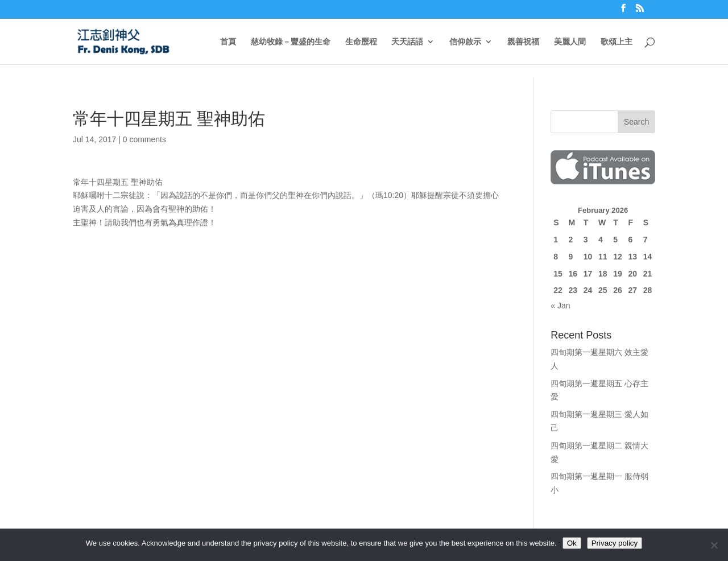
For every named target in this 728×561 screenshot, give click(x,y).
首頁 (228, 42)
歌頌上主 (617, 42)
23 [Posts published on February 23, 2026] (573, 290)
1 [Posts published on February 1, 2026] (556, 240)
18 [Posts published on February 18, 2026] (603, 274)
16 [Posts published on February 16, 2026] (573, 274)
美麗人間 (570, 42)
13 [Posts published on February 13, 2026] (632, 257)
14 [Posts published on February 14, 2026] (648, 257)
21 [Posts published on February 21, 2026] (648, 274)
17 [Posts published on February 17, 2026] (588, 274)
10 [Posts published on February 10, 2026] (588, 257)
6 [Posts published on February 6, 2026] (630, 240)
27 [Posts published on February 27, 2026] (632, 290)
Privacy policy (615, 543)
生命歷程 (361, 42)
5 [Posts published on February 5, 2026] (615, 240)
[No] (714, 545)
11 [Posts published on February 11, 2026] (603, 257)
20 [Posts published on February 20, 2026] (632, 274)
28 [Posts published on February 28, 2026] (648, 290)
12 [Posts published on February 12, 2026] (618, 257)
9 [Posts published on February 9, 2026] (570, 257)
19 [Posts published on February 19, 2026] (618, 274)
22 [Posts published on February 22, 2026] (558, 290)
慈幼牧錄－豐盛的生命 (291, 42)
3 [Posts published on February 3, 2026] (586, 240)
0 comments (144, 139)
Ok (572, 543)
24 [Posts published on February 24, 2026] (588, 290)
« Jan (560, 306)
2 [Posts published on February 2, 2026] (570, 240)
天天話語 (407, 42)
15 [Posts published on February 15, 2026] (558, 274)
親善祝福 (523, 42)
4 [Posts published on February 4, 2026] (601, 240)
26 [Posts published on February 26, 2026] (618, 290)
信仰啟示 (465, 42)
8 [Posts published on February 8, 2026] (556, 257)
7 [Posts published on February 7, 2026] (646, 240)
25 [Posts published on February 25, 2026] (603, 290)
